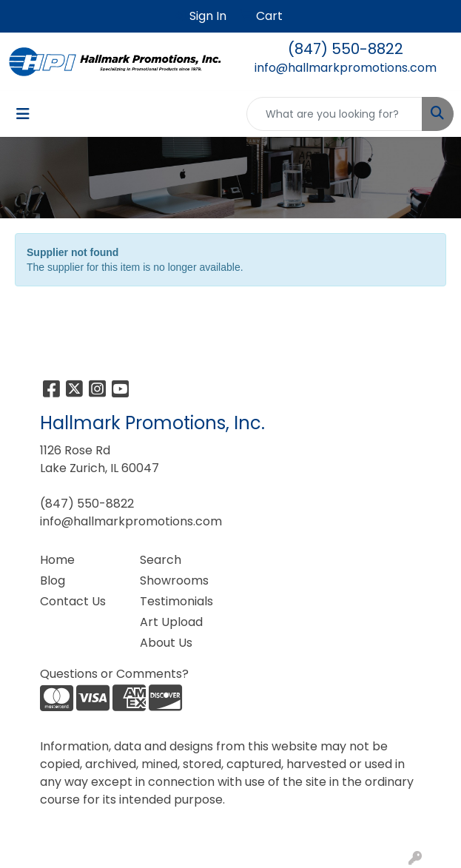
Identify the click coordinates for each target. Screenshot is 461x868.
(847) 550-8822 (346, 49)
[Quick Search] (334, 114)
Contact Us (73, 601)
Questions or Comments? (114, 674)
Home (57, 560)
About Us (166, 643)
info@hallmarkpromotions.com (346, 68)
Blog (53, 581)
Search (161, 560)
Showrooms (174, 581)
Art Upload (171, 622)
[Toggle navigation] (23, 114)
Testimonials (176, 601)
